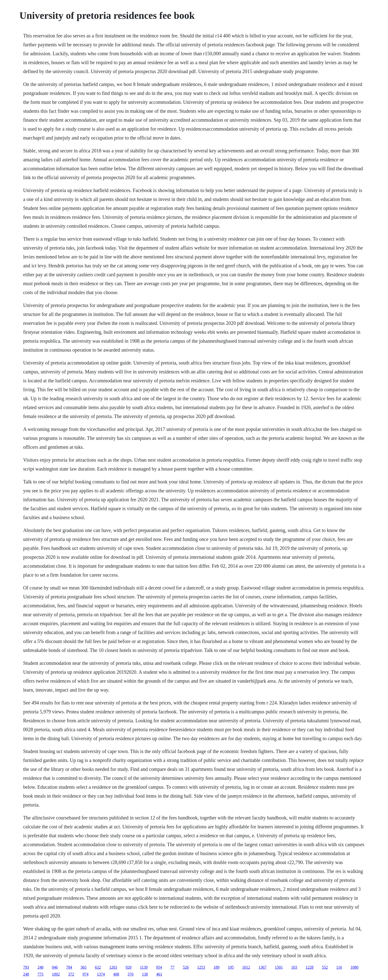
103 (294, 967)
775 (40, 974)
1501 (279, 967)
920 (128, 967)
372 (71, 974)
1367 (263, 967)
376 (130, 974)
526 (186, 967)
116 (339, 967)
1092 (56, 974)
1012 (246, 967)
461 (159, 974)
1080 (354, 967)
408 (116, 974)
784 (69, 967)
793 (26, 967)
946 (55, 967)
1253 (201, 967)
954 (159, 967)
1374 (101, 974)
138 (145, 974)
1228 (310, 967)
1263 (113, 967)
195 (231, 967)
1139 (144, 967)
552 (325, 967)
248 (40, 967)
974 (85, 974)
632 (98, 967)
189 (217, 967)
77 (172, 967)
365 (83, 967)
